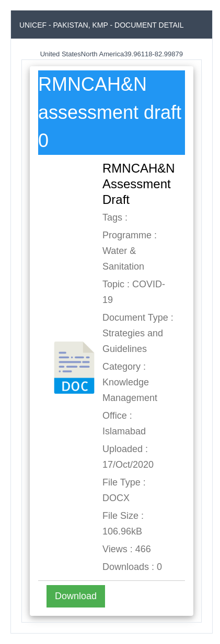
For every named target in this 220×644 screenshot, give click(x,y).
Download (76, 596)
